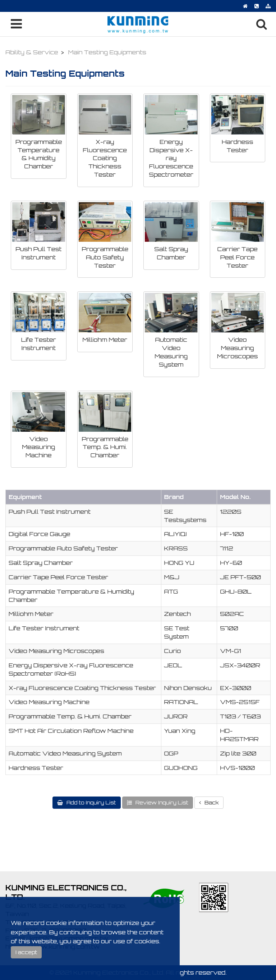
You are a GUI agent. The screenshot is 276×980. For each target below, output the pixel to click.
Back (211, 802)
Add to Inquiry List (90, 802)
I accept (26, 952)
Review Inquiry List (161, 802)
